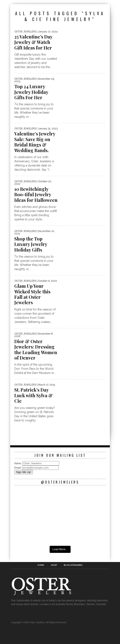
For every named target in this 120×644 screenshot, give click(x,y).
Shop (54, 565)
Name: (18, 463)
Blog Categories (73, 565)
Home (41, 565)
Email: (18, 468)
